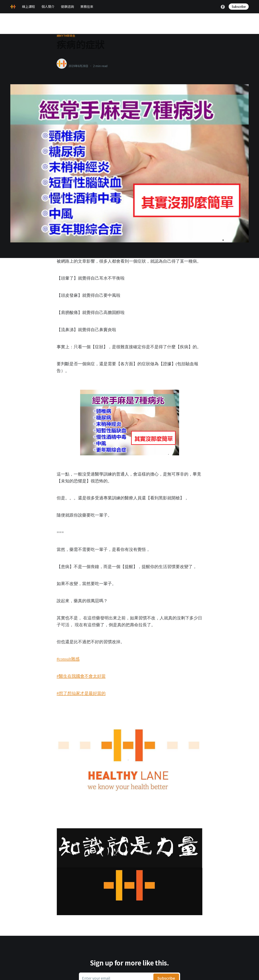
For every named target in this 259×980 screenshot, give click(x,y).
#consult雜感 (68, 659)
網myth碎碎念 (66, 36)
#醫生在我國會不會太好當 (81, 676)
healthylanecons (81, 62)
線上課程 (29, 6)
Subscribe (239, 7)
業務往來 (87, 6)
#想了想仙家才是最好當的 (81, 693)
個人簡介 (48, 6)
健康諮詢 (67, 6)
